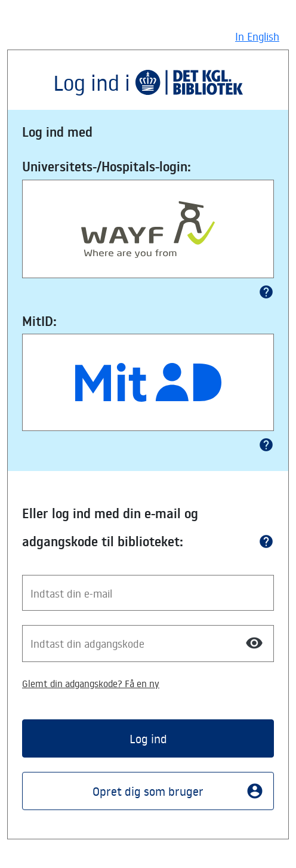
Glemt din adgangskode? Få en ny (91, 684)
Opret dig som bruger (178, 791)
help (266, 292)
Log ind (148, 738)
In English (257, 36)
